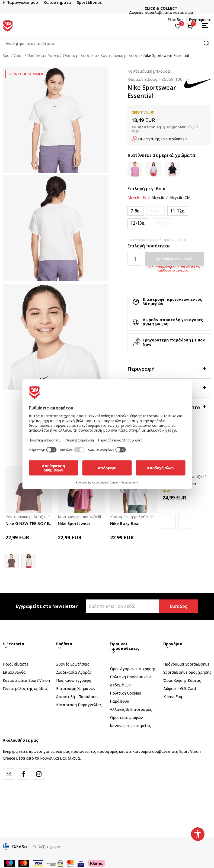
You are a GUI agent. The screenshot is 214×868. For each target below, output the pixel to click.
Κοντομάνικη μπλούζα (120, 55)
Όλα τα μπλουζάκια (80, 55)
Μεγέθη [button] (158, 198)
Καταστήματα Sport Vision (26, 680)
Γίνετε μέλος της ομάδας (25, 688)
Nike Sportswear (74, 523)
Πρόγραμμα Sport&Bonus (186, 664)
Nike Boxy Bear (125, 523)
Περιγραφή (167, 368)
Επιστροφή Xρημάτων (76, 688)
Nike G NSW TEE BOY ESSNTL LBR (29, 523)
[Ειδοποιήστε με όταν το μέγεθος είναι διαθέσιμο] (155, 211)
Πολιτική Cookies (125, 693)
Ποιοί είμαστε (15, 664)
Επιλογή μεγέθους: (147, 189)
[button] (107, 44)
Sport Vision (13, 55)
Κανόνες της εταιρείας (130, 726)
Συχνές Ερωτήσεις (73, 664)
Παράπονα (120, 701)
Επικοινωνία (14, 672)
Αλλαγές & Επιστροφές (131, 709)
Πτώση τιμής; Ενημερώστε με (163, 139)
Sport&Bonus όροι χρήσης (187, 672)
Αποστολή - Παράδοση (77, 697)
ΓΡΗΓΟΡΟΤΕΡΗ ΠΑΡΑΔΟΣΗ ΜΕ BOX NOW (107, 8)
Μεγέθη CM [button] (180, 198)
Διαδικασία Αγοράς (74, 672)
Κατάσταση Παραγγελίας (79, 705)
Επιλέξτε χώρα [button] (46, 847)
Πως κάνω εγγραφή (74, 680)
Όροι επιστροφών (126, 717)
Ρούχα (53, 55)
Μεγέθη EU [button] (138, 198)
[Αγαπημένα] (178, 26)
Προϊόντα (36, 55)
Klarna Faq (173, 697)
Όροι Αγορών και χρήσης (133, 669)
